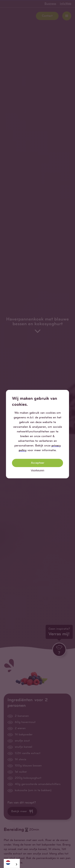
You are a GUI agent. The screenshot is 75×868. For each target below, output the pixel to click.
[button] (66, 393)
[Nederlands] (12, 862)
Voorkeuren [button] (38, 470)
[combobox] (12, 863)
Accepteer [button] (38, 463)
